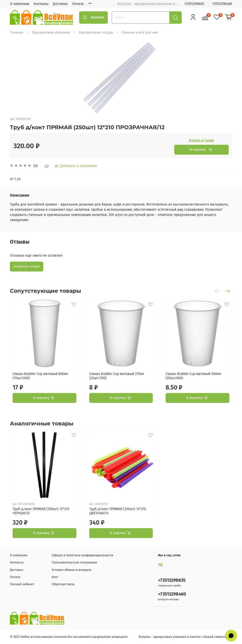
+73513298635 (194, 4)
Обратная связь (63, 584)
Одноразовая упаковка (51, 32)
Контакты (41, 4)
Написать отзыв (27, 266)
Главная (17, 32)
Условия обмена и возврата (72, 570)
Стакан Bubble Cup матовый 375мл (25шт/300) (117, 376)
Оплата (78, 4)
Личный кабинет (22, 584)
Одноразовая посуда (96, 32)
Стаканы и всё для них (140, 32)
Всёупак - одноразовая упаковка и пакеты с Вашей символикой (185, 637)
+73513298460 (222, 4)
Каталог (93, 18)
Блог (55, 577)
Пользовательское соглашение (74, 562)
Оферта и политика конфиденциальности (82, 555)
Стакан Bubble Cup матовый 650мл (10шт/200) (40, 376)
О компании (20, 4)
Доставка (60, 4)
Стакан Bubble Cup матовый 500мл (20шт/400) (193, 376)
